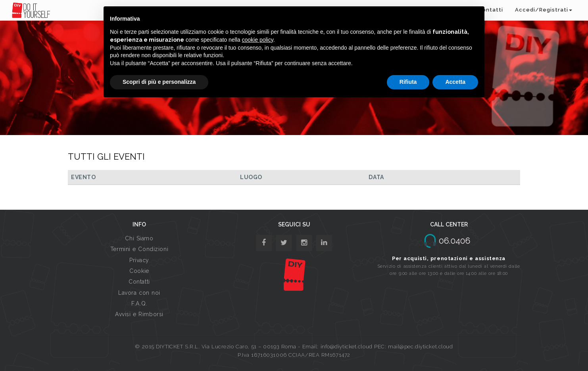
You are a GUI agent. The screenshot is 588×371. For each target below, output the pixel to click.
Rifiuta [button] (408, 82)
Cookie (139, 271)
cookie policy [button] (258, 40)
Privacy (139, 260)
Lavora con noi (139, 293)
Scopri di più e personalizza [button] (159, 82)
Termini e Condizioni (139, 249)
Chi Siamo (139, 238)
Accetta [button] (455, 82)
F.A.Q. (139, 303)
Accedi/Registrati (544, 10)
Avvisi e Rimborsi (139, 314)
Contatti (139, 282)
